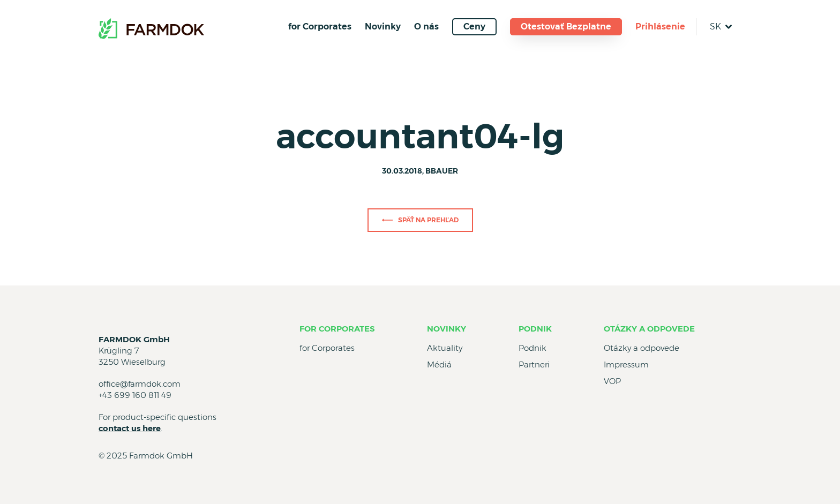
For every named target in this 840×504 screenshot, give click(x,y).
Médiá (439, 364)
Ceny (474, 27)
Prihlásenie (660, 27)
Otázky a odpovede (649, 329)
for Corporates (320, 27)
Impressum (626, 364)
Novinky (383, 27)
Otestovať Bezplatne (566, 27)
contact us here (130, 428)
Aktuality (445, 348)
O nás (426, 27)
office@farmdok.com (140, 384)
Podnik (535, 329)
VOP (612, 381)
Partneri (534, 364)
